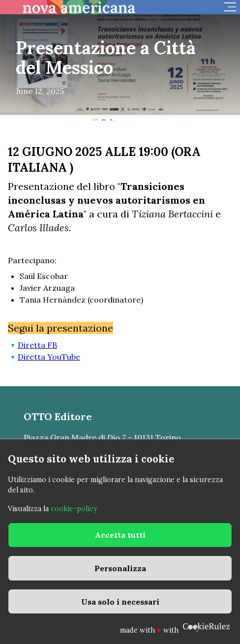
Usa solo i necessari (120, 602)
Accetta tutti (120, 535)
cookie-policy (74, 509)
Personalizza (120, 568)
